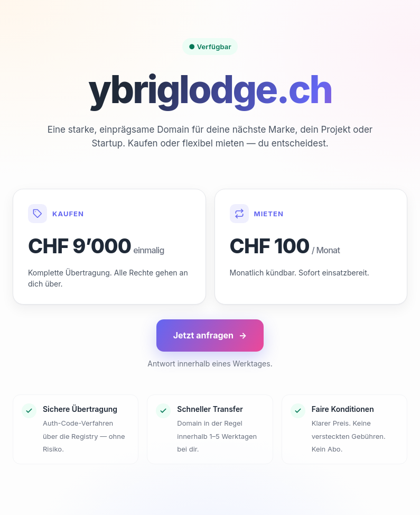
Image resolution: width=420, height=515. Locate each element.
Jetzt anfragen (210, 335)
